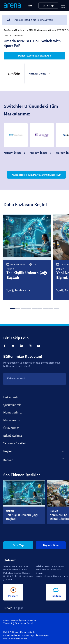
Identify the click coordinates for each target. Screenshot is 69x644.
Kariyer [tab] (8, 460)
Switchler (43, 30)
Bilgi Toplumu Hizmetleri (15, 639)
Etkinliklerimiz (13, 436)
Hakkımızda (11, 397)
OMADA (32, 30)
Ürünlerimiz (21, 30)
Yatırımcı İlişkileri (15, 443)
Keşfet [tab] (8, 451)
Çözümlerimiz (12, 405)
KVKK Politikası (11, 632)
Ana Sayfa (9, 30)
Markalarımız (12, 420)
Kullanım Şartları (28, 632)
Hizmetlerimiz (12, 412)
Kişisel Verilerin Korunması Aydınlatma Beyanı (26, 635)
